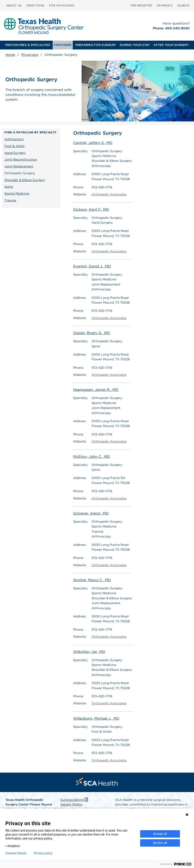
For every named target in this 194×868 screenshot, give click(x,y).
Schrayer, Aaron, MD (91, 513)
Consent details (16, 853)
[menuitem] (14, 6)
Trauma (10, 200)
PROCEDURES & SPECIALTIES (28, 45)
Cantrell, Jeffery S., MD (93, 143)
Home (10, 55)
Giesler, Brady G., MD (92, 333)
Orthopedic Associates (109, 194)
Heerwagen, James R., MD (96, 390)
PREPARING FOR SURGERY (96, 45)
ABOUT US (14, 5)
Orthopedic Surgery (20, 173)
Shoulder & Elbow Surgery (25, 180)
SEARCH (183, 5)
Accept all (160, 834)
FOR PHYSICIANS (62, 5)
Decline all (160, 843)
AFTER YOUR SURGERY (171, 45)
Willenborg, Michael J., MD (96, 718)
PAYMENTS (165, 5)
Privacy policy (43, 853)
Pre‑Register (141, 5)
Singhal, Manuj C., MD (92, 580)
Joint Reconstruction (21, 159)
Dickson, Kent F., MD (91, 209)
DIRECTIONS (35, 5)
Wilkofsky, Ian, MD (89, 652)
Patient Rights (71, 804)
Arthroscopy (14, 139)
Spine (9, 187)
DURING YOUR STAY (135, 45)
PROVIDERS (63, 45)
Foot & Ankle (14, 146)
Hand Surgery (15, 153)
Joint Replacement (19, 166)
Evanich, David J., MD (92, 266)
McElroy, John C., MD (92, 457)
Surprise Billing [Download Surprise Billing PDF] (75, 800)
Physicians (30, 55)
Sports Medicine (17, 193)
